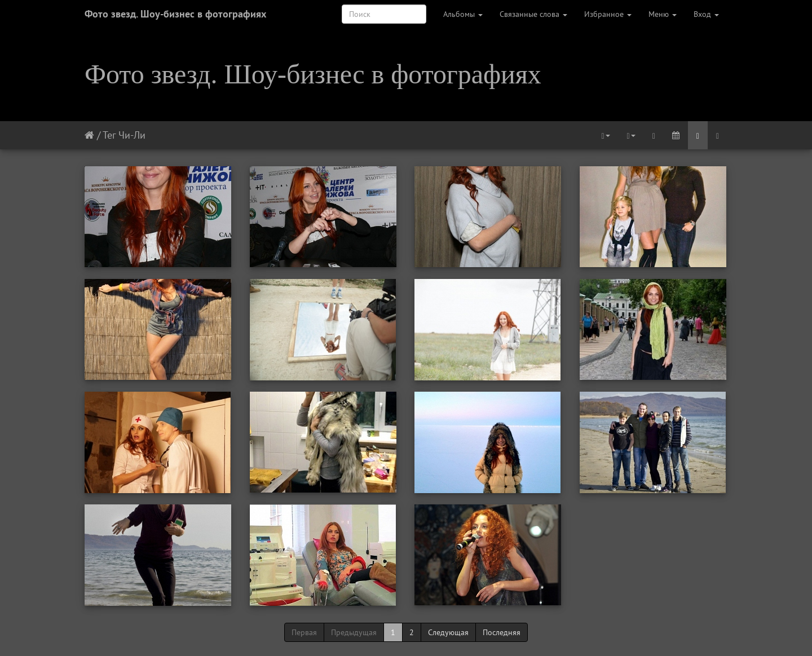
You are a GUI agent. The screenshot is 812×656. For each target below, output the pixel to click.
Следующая (448, 632)
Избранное (608, 14)
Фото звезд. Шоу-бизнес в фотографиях (175, 14)
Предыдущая (354, 632)
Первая (304, 632)
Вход (706, 14)
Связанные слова (533, 14)
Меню (663, 14)
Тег (109, 135)
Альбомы (463, 14)
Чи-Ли (132, 135)
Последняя (502, 632)
